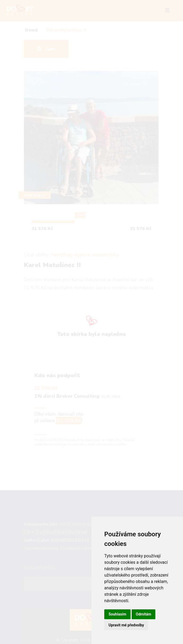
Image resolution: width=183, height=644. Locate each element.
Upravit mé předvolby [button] (126, 625)
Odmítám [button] (144, 614)
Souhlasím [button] (117, 614)
